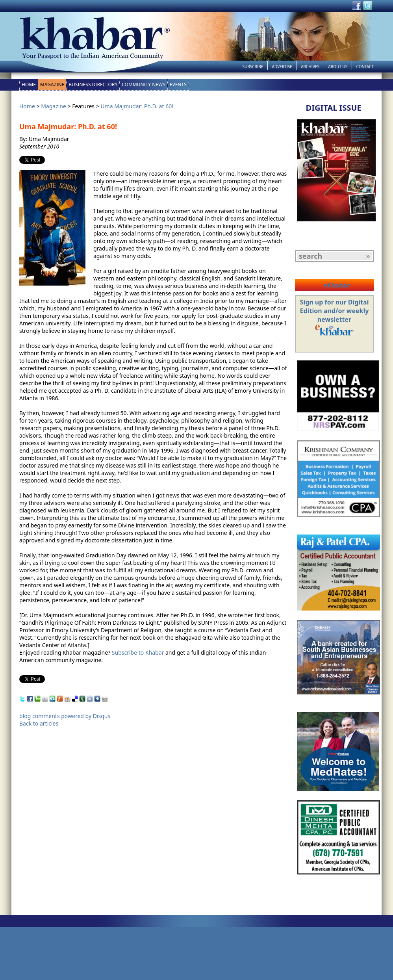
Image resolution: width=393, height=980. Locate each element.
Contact (365, 67)
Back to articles (39, 723)
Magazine (52, 84)
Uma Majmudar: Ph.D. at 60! (137, 106)
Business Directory (93, 84)
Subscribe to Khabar (138, 652)
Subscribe (253, 67)
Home (29, 84)
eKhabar (336, 285)
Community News (144, 84)
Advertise (282, 67)
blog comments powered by (65, 716)
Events (178, 84)
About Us (338, 67)
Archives (310, 67)
